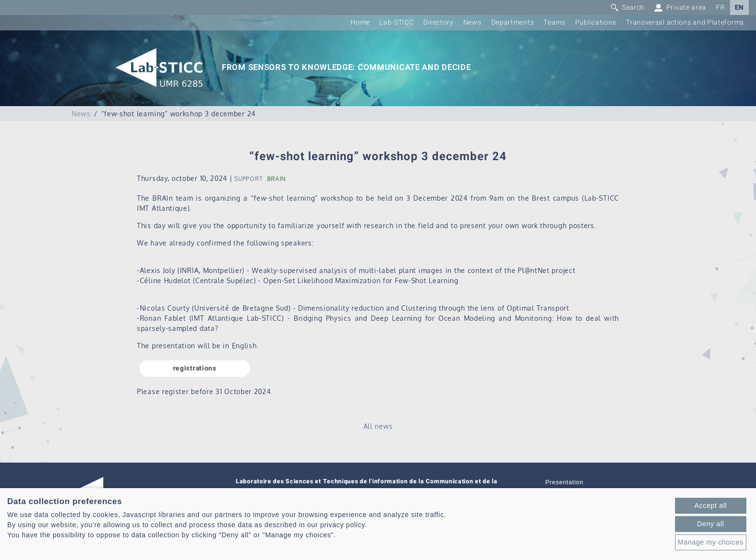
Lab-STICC (397, 22)
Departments (513, 22)
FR (720, 7)
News (472, 22)
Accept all (711, 505)
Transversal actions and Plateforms (685, 22)
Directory (438, 22)
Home (360, 22)
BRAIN (277, 179)
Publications (596, 22)
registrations (195, 368)
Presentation (564, 482)
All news (378, 426)
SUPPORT (248, 179)
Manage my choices (711, 542)
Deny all (711, 524)
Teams (554, 22)
